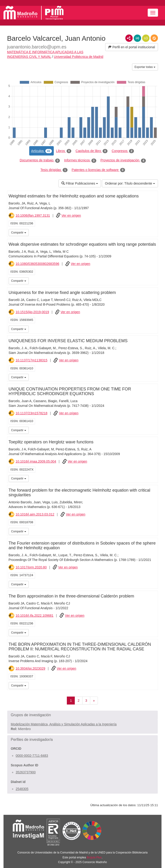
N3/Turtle (146, 38)
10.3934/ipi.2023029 (30, 668)
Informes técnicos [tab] (80, 160)
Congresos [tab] (123, 151)
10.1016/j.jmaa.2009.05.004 (36, 461)
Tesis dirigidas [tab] (54, 170)
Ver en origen (71, 215)
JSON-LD (137, 38)
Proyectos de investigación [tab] (123, 160)
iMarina (154, 232)
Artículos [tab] (41, 151)
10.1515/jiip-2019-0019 (32, 312)
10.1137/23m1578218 (32, 413)
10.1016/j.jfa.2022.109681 (35, 616)
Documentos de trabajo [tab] (40, 160)
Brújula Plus (94, 857)
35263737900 (26, 772)
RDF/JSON (154, 38)
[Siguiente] (94, 701)
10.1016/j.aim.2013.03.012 (35, 514)
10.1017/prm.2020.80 (31, 567)
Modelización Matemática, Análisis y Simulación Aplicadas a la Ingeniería (64, 724)
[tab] (82, 715)
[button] (82, 715)
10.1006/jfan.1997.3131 (33, 215)
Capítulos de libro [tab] (91, 151)
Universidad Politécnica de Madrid (79, 57)
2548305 (22, 789)
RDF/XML (129, 38)
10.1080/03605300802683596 (38, 264)
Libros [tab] (64, 151)
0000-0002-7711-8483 (32, 756)
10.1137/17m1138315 (32, 360)
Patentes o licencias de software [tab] (98, 170)
